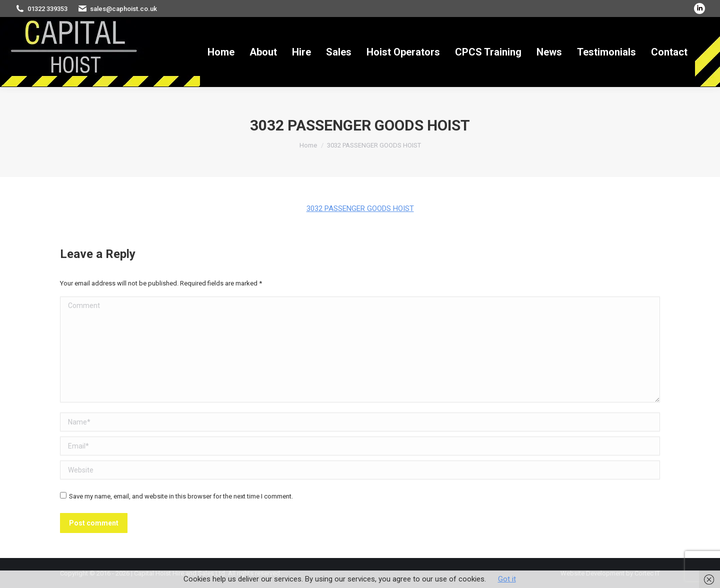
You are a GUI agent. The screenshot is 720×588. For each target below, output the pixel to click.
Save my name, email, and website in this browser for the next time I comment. (181, 496)
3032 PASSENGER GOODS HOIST (360, 208)
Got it (507, 579)
